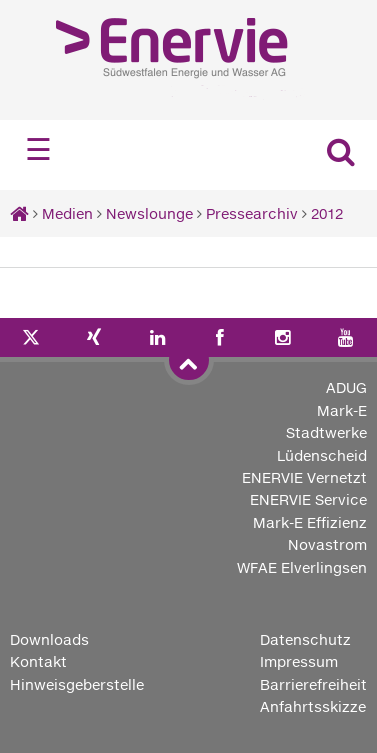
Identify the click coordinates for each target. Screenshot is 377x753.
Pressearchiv (252, 213)
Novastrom (327, 544)
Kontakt (38, 661)
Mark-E (342, 410)
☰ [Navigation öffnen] (38, 149)
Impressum (299, 661)
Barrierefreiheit (313, 684)
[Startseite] (19, 213)
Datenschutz (305, 639)
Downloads (49, 639)
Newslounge (149, 213)
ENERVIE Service (308, 499)
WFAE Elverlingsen (302, 567)
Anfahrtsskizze (313, 706)
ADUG (346, 387)
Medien (67, 213)
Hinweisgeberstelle (77, 684)
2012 (327, 213)
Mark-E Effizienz (310, 522)
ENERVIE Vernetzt (304, 477)
